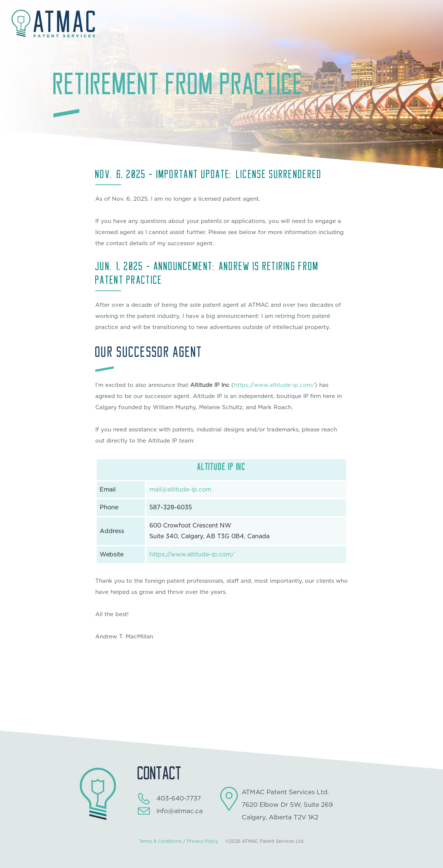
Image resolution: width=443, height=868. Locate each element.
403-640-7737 (179, 798)
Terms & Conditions (160, 841)
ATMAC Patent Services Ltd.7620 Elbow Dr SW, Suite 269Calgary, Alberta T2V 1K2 (287, 805)
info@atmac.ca (180, 811)
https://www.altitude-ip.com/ (274, 385)
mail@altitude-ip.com (180, 490)
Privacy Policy (202, 841)
